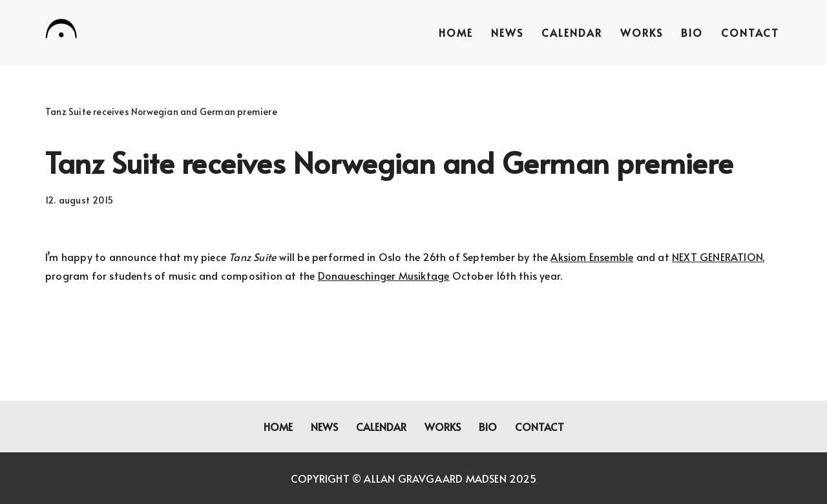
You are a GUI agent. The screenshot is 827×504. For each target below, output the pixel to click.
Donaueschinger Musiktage (384, 275)
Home (456, 32)
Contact (750, 32)
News (507, 32)
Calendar (572, 32)
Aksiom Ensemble (592, 257)
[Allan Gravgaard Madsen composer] (61, 31)
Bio (692, 32)
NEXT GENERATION (717, 257)
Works (642, 32)
